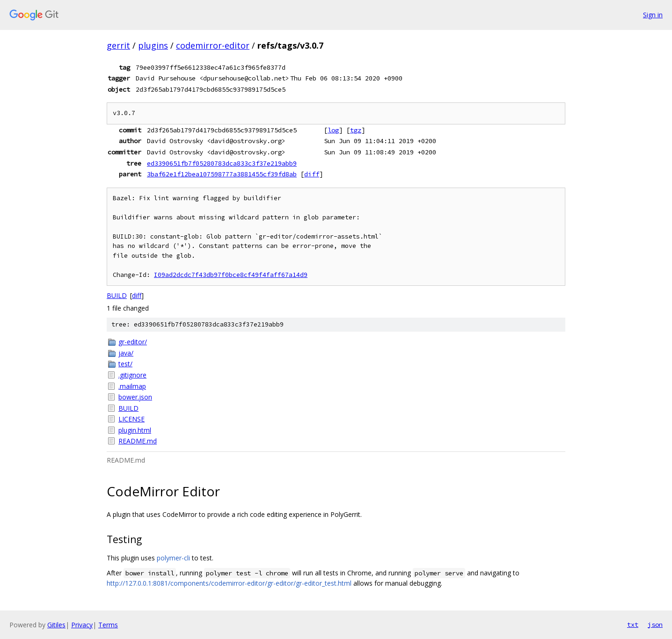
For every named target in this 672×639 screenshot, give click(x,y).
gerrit (118, 45)
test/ (125, 364)
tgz (356, 130)
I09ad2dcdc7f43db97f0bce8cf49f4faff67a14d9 (231, 275)
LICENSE (131, 419)
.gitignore (132, 375)
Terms (108, 625)
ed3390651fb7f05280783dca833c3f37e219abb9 (222, 163)
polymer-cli (173, 558)
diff (312, 174)
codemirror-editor (213, 45)
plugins (153, 45)
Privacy (82, 625)
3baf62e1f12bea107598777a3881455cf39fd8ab (222, 174)
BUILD (117, 295)
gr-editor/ (133, 342)
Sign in (653, 15)
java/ (126, 353)
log (333, 130)
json (655, 624)
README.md (138, 441)
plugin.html (135, 430)
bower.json (135, 397)
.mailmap (132, 386)
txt (633, 624)
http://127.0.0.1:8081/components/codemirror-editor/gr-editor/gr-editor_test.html (229, 583)
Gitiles (56, 625)
